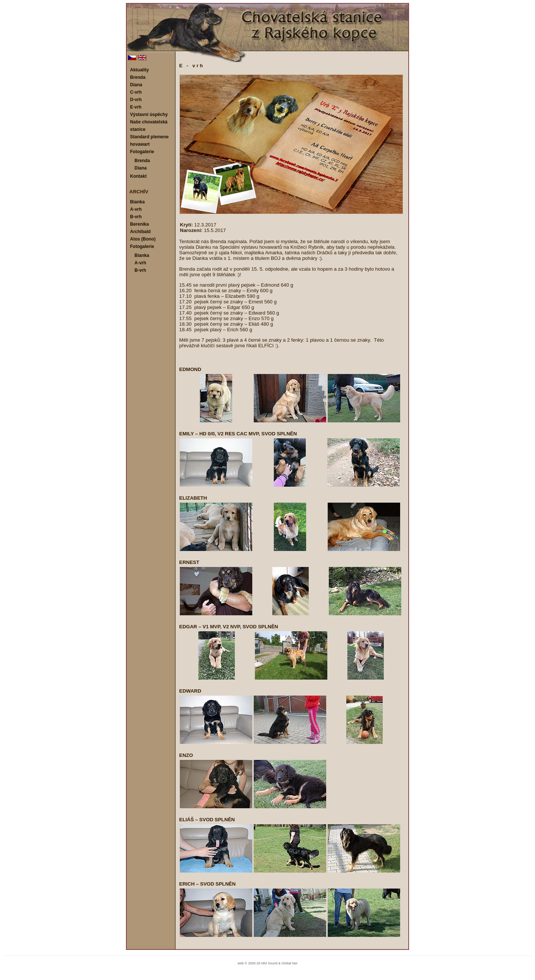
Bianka (137, 202)
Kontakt (138, 176)
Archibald (140, 232)
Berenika (140, 224)
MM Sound (269, 963)
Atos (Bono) (143, 239)
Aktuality (140, 70)
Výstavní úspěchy (149, 115)
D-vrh (136, 100)
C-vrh (136, 92)
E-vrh (136, 107)
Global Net (290, 963)
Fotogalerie (142, 152)
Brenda (138, 77)
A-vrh (136, 209)
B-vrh (136, 217)
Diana (136, 85)
